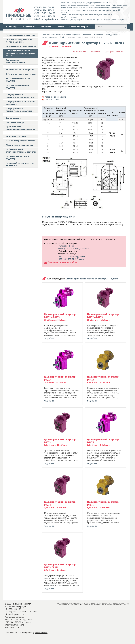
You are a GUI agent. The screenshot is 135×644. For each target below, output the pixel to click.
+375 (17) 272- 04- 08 (45, 13)
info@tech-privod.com (46, 19)
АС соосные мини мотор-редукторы (18, 80)
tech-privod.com (12, 627)
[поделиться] (80, 51)
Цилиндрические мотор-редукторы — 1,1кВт (92, 279)
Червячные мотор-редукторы (21, 35)
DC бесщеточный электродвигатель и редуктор (21, 151)
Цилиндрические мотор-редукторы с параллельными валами (20, 53)
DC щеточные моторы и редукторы (18, 158)
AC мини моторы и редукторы (21, 70)
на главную (12, 27)
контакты (46, 27)
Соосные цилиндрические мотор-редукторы (19, 41)
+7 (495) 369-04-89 (66, 246)
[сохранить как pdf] (114, 51)
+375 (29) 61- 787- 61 (45, 16)
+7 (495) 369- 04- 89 (44, 7)
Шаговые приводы (15, 122)
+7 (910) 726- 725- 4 (44, 10)
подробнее (49, 338)
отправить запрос (79, 27)
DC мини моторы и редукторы (21, 74)
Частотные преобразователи (20, 141)
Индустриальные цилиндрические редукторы (20, 96)
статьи (60, 27)
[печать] (96, 51)
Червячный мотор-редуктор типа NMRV (20, 164)
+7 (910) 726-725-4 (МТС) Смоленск (73, 248)
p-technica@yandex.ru (14, 625)
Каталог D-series (52, 100)
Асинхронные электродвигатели (15, 61)
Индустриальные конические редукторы (21, 103)
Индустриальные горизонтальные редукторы (20, 110)
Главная (46, 35)
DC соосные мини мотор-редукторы (18, 87)
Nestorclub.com (41, 633)
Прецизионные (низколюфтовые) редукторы (21, 128)
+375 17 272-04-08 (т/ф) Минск (71, 256)
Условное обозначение (55, 97)
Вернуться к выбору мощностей (59, 217)
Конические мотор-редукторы (21, 46)
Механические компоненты (19, 145)
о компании (29, 27)
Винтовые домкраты (16, 136)
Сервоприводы (14, 118)
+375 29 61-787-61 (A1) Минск (71, 259)
